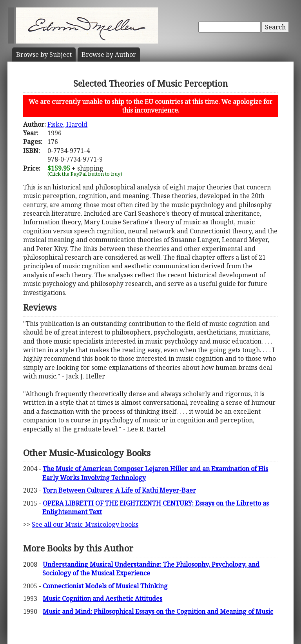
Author (109, 55)
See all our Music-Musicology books (85, 524)
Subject (44, 55)
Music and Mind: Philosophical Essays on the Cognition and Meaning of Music (158, 611)
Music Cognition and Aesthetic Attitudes (102, 599)
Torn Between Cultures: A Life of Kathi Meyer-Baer (119, 490)
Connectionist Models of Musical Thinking (105, 586)
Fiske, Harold (67, 124)
